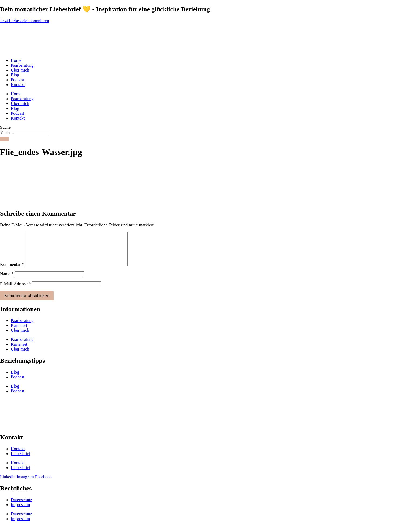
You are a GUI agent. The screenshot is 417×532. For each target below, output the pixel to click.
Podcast (18, 80)
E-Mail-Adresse (15, 290)
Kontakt (18, 85)
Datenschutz (21, 506)
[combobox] (24, 133)
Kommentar (12, 271)
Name (7, 280)
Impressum (20, 511)
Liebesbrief (21, 460)
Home (16, 60)
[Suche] (4, 139)
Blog (15, 75)
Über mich (20, 70)
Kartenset (19, 332)
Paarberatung (22, 65)
